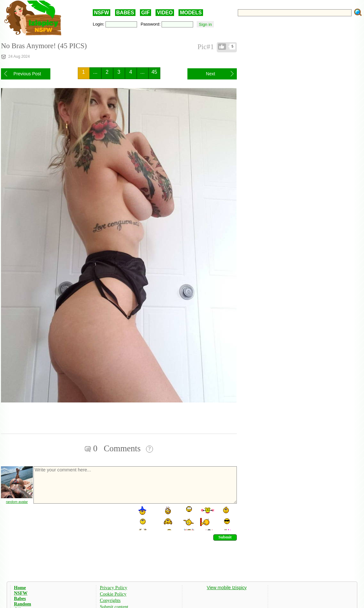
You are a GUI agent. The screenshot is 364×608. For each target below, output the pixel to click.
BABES (125, 13)
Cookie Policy (113, 594)
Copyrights (110, 600)
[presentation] (81, 518)
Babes (20, 598)
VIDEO (165, 13)
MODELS (191, 13)
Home (20, 588)
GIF (146, 13)
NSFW (102, 13)
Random (23, 604)
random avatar (17, 502)
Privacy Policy (113, 588)
